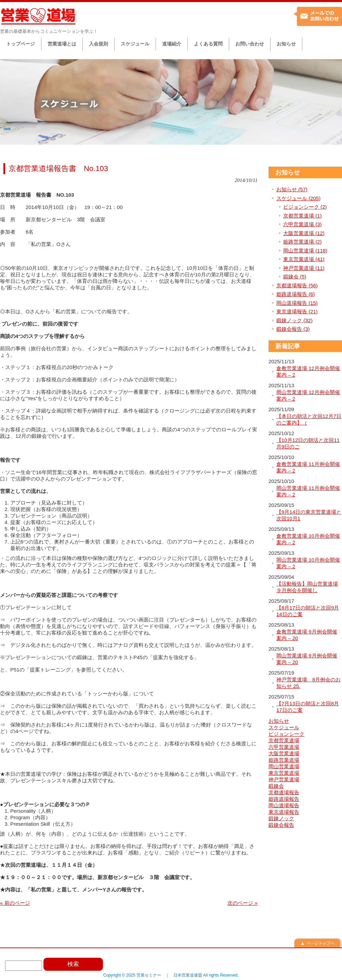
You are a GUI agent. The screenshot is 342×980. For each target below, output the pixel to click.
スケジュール (284, 727)
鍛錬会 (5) (295, 277)
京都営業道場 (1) (302, 216)
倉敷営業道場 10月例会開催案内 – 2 (308, 539)
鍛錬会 (276, 786)
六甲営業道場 (284, 747)
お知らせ (288, 172)
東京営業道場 (284, 773)
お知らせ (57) (292, 189)
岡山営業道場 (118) (305, 251)
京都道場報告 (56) (297, 285)
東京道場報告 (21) (297, 311)
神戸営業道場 (284, 779)
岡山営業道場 (284, 766)
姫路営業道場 (284, 760)
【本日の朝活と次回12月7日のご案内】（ (309, 420)
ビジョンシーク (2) (305, 207)
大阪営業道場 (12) (304, 233)
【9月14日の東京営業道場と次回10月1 (309, 515)
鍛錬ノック (281, 818)
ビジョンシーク (286, 734)
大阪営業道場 (284, 753)
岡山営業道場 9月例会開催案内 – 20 (307, 659)
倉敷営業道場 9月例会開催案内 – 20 (307, 635)
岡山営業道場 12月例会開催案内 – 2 (308, 396)
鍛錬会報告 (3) (293, 329)
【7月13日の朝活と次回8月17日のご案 (308, 707)
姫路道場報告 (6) (296, 294)
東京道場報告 (284, 812)
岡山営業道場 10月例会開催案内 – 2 (308, 563)
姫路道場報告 (284, 799)
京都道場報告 (284, 792)
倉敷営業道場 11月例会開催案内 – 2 (308, 467)
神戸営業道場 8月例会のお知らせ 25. (308, 683)
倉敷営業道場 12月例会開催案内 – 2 (308, 372)
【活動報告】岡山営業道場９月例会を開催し (307, 587)
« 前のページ (15, 903)
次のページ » (242, 903)
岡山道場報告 (284, 805)
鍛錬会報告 (281, 825)
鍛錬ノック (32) (294, 320)
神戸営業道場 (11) (304, 268)
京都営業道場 (284, 740)
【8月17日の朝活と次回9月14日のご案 (308, 611)
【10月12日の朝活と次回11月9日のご (308, 443)
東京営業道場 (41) (304, 259)
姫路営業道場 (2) (302, 242)
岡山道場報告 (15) (297, 303)
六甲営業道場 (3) (302, 224)
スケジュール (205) (298, 198)
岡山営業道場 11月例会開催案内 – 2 (308, 491)
